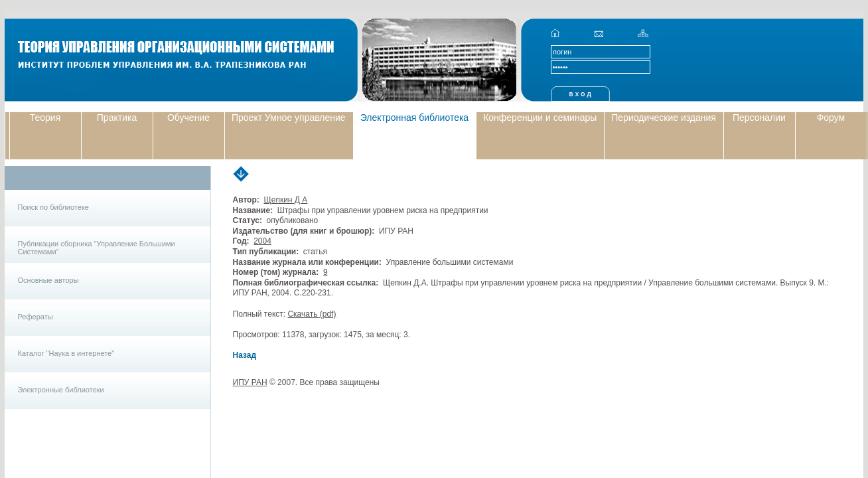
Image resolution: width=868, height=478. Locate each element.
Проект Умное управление (289, 118)
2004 (262, 241)
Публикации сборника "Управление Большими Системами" (97, 248)
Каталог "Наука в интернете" (66, 353)
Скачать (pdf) (312, 314)
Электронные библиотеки (61, 390)
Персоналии (759, 118)
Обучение (188, 118)
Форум (831, 118)
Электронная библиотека (415, 118)
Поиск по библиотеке (53, 207)
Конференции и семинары (540, 118)
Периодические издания (664, 118)
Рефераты (36, 317)
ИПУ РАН (250, 382)
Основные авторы (48, 280)
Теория (45, 118)
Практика (117, 118)
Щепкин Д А (285, 200)
